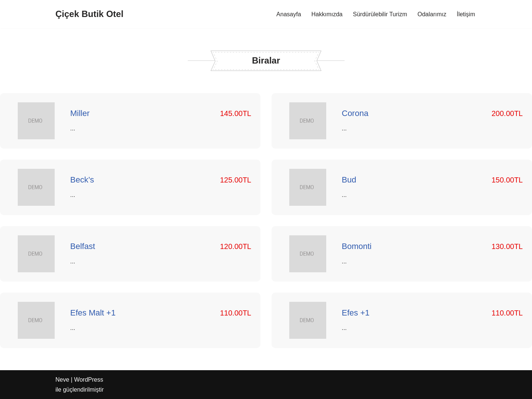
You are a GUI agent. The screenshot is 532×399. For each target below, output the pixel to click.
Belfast (83, 246)
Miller (80, 113)
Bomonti (357, 246)
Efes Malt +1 (93, 313)
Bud (349, 180)
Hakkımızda (327, 14)
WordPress (88, 380)
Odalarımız (432, 14)
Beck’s (82, 180)
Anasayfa (289, 14)
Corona (355, 113)
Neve (62, 380)
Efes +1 (356, 313)
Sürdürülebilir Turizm (380, 14)
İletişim (466, 14)
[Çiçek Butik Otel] (89, 14)
